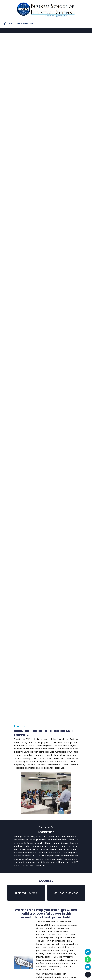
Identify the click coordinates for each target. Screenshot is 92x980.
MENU (6, 30)
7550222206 (27, 24)
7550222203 (14, 24)
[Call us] (88, 952)
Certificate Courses (66, 893)
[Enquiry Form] (88, 967)
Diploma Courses (26, 893)
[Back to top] (88, 975)
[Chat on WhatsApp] (88, 959)
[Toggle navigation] (87, 30)
